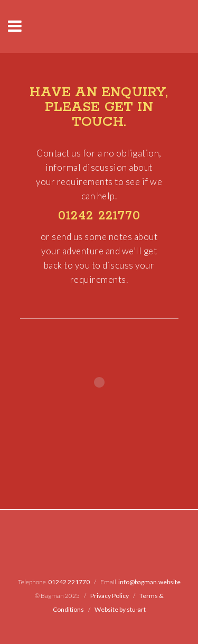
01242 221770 (99, 216)
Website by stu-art (120, 609)
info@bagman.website (149, 582)
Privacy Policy (110, 596)
